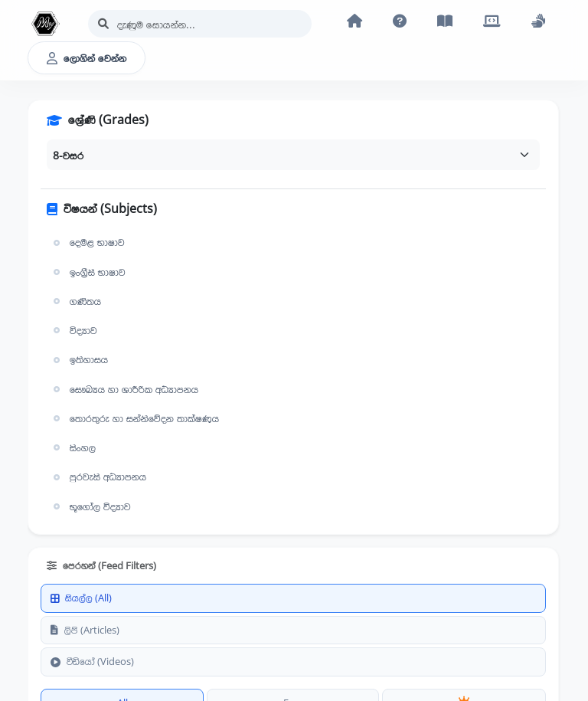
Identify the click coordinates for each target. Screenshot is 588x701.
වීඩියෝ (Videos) (92, 661)
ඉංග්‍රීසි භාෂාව (88, 272)
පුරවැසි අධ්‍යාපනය (98, 477)
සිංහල (73, 447)
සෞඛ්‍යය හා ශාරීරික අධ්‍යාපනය (124, 389)
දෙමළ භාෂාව (87, 242)
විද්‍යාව (73, 330)
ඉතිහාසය (79, 359)
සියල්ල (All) (81, 598)
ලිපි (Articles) (85, 630)
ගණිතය (75, 301)
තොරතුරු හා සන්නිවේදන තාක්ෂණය (134, 418)
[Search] (200, 24)
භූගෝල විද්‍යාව (90, 506)
